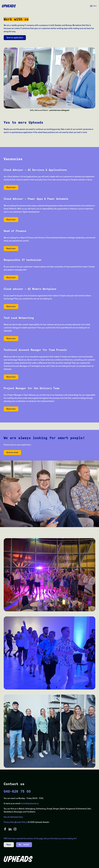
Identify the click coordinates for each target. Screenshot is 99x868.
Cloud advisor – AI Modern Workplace (30, 289)
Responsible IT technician (22, 260)
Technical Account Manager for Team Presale (35, 350)
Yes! (9, 845)
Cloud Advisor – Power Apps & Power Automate (36, 199)
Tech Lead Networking (19, 318)
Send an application (15, 38)
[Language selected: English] (90, 866)
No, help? (24, 845)
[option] (86, 866)
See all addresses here (13, 817)
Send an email (12, 452)
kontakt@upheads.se (30, 803)
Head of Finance (15, 231)
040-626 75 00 (17, 791)
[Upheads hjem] (9, 6)
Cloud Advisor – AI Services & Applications (35, 170)
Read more (11, 187)
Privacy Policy (9, 822)
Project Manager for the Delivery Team (31, 388)
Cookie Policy (21, 822)
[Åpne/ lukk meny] (93, 6)
